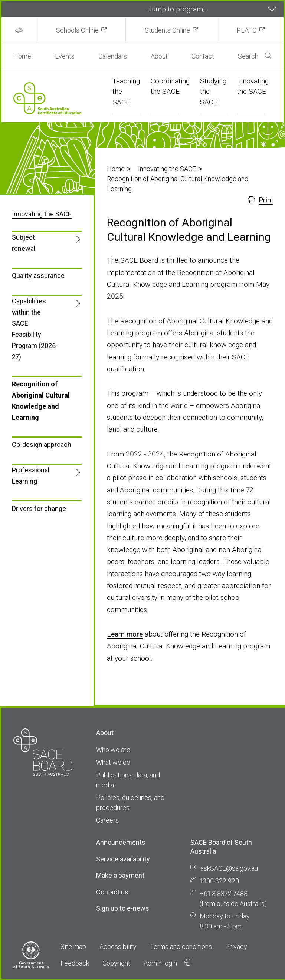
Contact (203, 56)
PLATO (247, 30)
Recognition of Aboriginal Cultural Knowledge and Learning (41, 401)
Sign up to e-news (123, 908)
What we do (113, 762)
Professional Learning (31, 476)
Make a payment (120, 875)
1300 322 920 (219, 881)
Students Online (167, 30)
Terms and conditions (181, 946)
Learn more (125, 634)
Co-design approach (42, 444)
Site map (73, 946)
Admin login (167, 963)
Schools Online (77, 30)
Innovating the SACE (167, 169)
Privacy (236, 946)
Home (22, 56)
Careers (107, 820)
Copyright (116, 963)
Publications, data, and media (128, 780)
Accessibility (118, 946)
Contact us (112, 892)
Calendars (113, 56)
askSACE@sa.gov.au (229, 868)
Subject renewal (24, 243)
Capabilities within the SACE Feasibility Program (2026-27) (35, 329)
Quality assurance (38, 275)
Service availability (123, 859)
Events (65, 56)
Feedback (75, 963)
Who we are (113, 750)
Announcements (121, 842)
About (159, 56)
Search (255, 56)
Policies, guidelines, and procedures (130, 803)
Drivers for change (39, 509)
